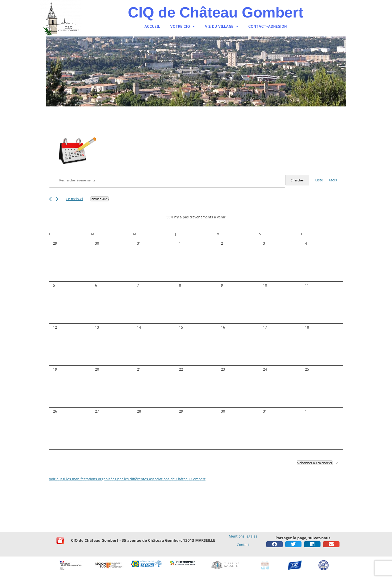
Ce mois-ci (74, 199)
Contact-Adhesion (267, 26)
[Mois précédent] (50, 199)
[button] (274, 544)
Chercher (297, 180)
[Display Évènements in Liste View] (319, 180)
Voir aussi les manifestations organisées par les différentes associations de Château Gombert (127, 479)
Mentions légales (243, 536)
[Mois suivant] (57, 199)
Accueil (152, 26)
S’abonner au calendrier (315, 463)
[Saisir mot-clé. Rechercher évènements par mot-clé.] (167, 180)
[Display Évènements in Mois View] (333, 180)
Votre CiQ (182, 26)
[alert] (196, 217)
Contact (243, 545)
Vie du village (221, 26)
